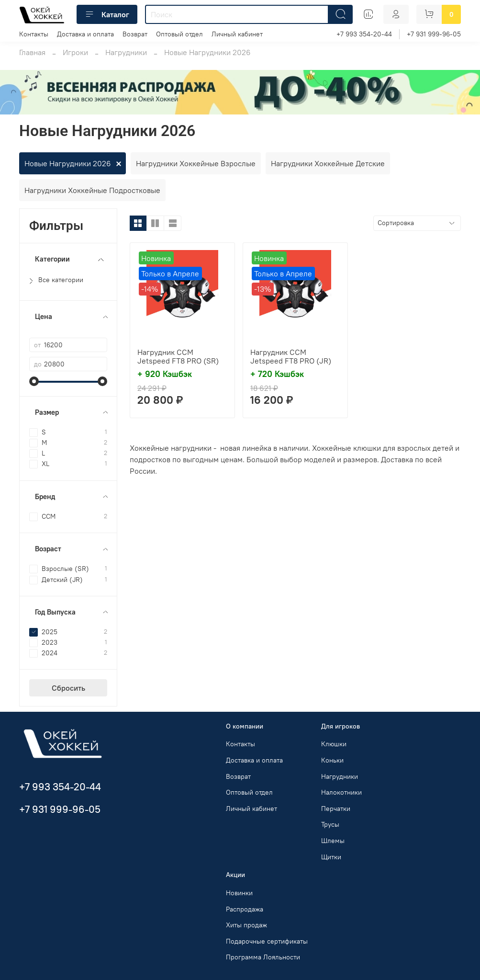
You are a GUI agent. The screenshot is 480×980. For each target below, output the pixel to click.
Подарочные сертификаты (267, 941)
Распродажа (245, 909)
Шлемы (333, 841)
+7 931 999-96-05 (434, 34)
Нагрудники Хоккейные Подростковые (92, 190)
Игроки (75, 52)
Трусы (330, 824)
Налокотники (341, 792)
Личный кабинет (237, 34)
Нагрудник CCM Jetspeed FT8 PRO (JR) (291, 356)
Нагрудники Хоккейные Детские (328, 163)
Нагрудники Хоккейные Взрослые (196, 163)
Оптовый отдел (179, 34)
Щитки (331, 857)
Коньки (332, 760)
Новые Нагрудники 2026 (68, 163)
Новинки (239, 893)
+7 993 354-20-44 (364, 34)
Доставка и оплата (85, 34)
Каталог (107, 14)
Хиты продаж (246, 925)
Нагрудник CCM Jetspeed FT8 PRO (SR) (178, 356)
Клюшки (334, 744)
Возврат (135, 34)
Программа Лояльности (263, 957)
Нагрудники (126, 52)
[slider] (34, 381)
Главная (32, 52)
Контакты (34, 34)
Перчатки (336, 809)
